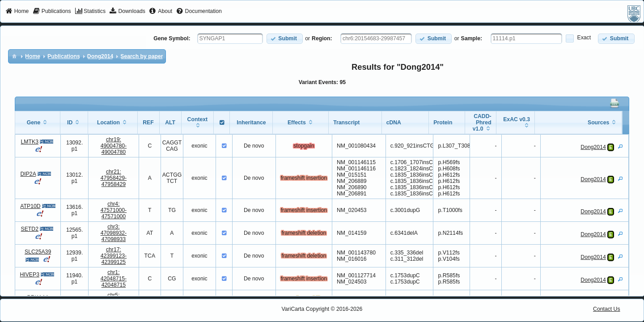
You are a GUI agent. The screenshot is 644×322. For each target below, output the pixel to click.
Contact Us (607, 309)
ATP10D (30, 206)
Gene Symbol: (172, 38)
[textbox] (230, 38)
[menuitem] (17, 12)
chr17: (114, 256)
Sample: (472, 38)
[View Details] (620, 146)
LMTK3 (30, 142)
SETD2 (30, 229)
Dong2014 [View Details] (593, 147)
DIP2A (28, 174)
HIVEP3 (30, 275)
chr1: (114, 279)
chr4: (114, 210)
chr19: (114, 146)
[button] (285, 39)
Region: (322, 38)
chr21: (114, 178)
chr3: (114, 233)
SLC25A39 (38, 252)
